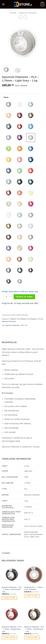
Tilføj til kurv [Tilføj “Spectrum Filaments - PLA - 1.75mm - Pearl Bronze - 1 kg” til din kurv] (32, 637)
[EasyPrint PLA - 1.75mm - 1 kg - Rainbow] (34, 575)
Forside (13, 13)
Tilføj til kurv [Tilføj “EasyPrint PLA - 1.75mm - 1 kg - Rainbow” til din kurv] (32, 596)
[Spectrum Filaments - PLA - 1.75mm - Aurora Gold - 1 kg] (12, 575)
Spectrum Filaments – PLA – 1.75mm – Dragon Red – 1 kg (12, 629)
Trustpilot (6, 553)
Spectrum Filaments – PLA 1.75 (16, 325)
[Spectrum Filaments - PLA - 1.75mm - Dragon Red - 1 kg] (12, 614)
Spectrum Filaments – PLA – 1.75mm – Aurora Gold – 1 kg (12, 589)
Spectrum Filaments (28, 13)
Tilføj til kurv (24, 297)
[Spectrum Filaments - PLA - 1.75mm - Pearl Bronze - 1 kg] (34, 614)
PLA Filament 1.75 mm (35, 319)
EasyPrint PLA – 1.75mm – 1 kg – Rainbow (34, 588)
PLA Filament (21, 319)
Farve (6, 97)
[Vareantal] (7, 297)
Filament (13, 319)
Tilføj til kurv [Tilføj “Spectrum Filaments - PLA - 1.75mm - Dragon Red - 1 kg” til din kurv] (10, 637)
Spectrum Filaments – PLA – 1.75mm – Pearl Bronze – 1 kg (34, 629)
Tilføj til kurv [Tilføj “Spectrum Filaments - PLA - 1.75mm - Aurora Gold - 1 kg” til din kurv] (10, 598)
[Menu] (3, 4)
